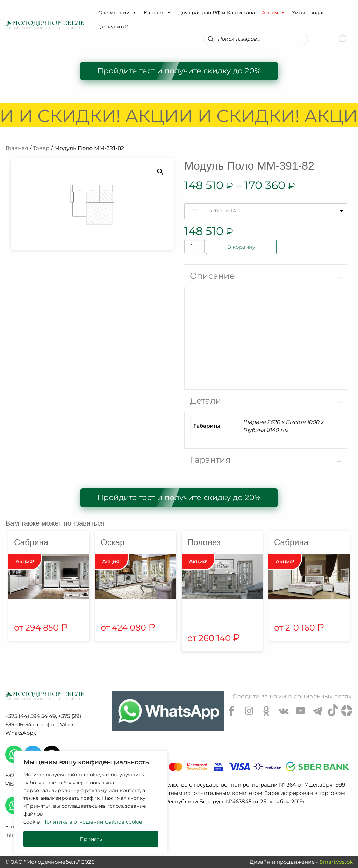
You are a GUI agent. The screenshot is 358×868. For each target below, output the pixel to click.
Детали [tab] (206, 401)
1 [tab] (212, 602)
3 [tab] (233, 602)
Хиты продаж (309, 13)
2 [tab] (222, 602)
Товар (41, 148)
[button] (134, 13)
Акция (273, 13)
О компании (117, 13)
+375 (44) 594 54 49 (30, 716)
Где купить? (113, 27)
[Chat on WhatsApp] (168, 711)
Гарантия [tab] (210, 460)
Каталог (157, 13)
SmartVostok (336, 862)
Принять (91, 839)
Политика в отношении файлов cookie (92, 822)
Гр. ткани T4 (221, 211)
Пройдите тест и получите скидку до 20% (179, 71)
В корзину (241, 247)
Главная (17, 148)
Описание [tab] (212, 276)
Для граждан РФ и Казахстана (216, 13)
